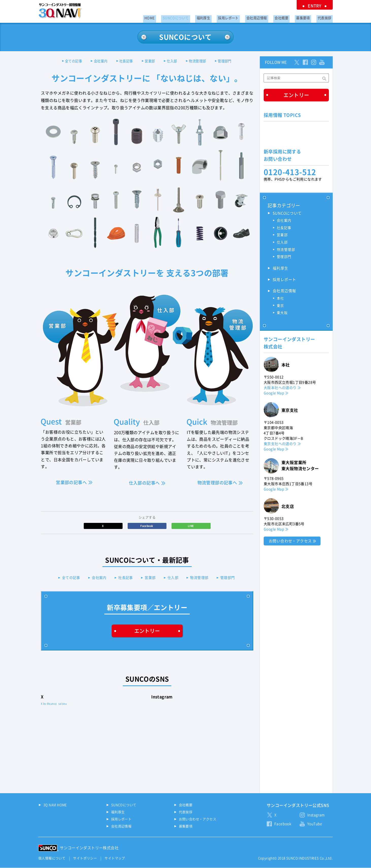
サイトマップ (115, 859)
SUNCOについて (194, 17)
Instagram (316, 816)
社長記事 (124, 61)
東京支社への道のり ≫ (282, 445)
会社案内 (96, 61)
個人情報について (52, 859)
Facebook (147, 526)
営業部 (150, 61)
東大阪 (282, 314)
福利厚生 (218, 17)
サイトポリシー (85, 859)
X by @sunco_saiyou (54, 704)
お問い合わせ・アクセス (290, 542)
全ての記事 (66, 61)
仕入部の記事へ (144, 483)
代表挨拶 (326, 17)
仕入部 (174, 61)
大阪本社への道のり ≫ (282, 389)
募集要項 (307, 17)
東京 (280, 307)
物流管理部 (202, 61)
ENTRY (317, 5)
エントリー (147, 631)
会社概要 (288, 17)
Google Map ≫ (276, 394)
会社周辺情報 (266, 17)
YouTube (315, 824)
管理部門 (232, 61)
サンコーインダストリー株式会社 (89, 848)
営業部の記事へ (71, 483)
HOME (170, 17)
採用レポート (241, 17)
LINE (191, 526)
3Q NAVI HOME (55, 805)
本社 (280, 299)
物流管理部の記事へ (217, 483)
